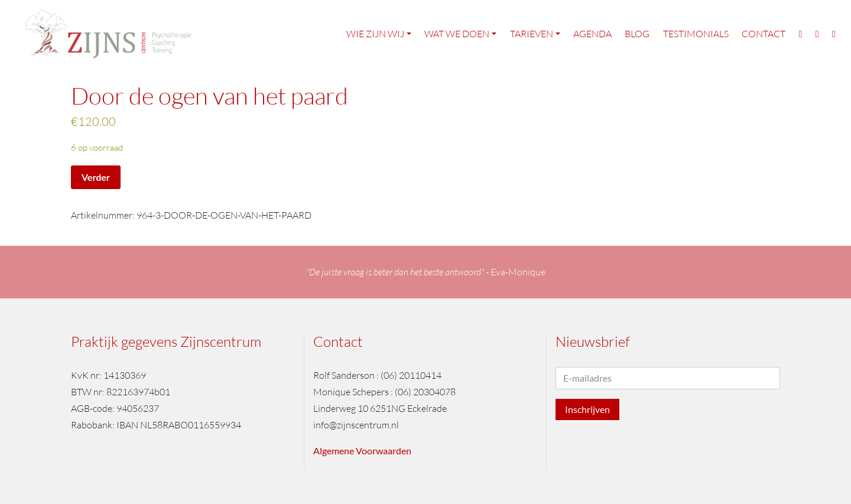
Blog (637, 34)
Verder (96, 177)
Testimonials (696, 34)
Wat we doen (457, 34)
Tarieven (532, 34)
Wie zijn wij (375, 34)
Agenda (592, 34)
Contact (764, 34)
